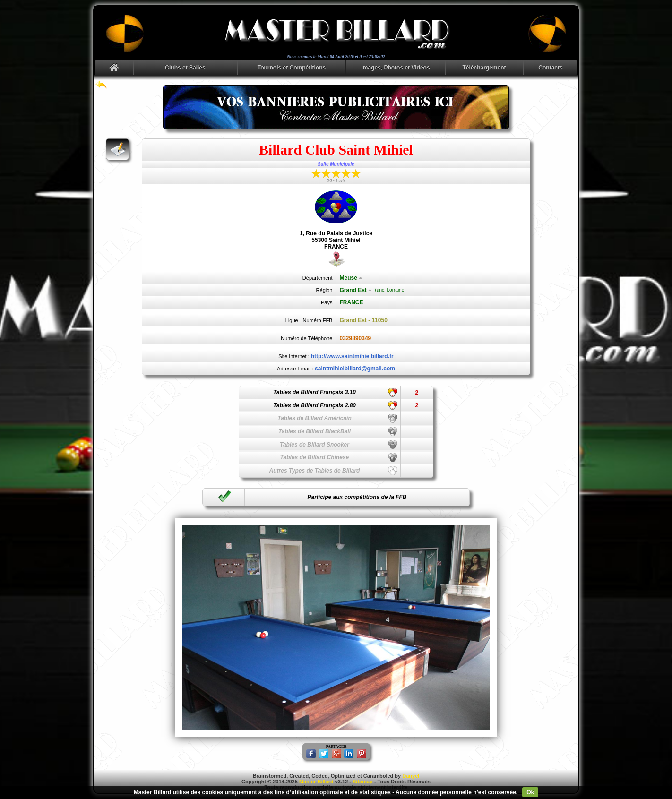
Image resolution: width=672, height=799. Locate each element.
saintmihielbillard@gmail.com (355, 369)
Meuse (351, 278)
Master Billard (316, 782)
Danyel (411, 776)
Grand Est (356, 290)
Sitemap (363, 782)
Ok (530, 792)
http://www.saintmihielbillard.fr (352, 356)
